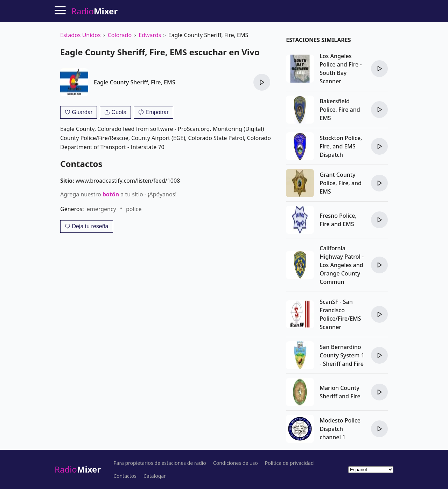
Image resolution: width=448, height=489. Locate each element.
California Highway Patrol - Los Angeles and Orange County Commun (342, 265)
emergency (101, 209)
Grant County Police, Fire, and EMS (341, 183)
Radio (78, 469)
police (134, 209)
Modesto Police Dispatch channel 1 (340, 429)
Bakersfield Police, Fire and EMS (340, 110)
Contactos (125, 476)
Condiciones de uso (236, 463)
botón (111, 194)
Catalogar (155, 476)
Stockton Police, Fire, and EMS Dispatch (341, 146)
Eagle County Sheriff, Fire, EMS (134, 82)
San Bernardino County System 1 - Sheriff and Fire (342, 355)
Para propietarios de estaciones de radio (160, 463)
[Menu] (60, 10)
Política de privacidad (289, 463)
